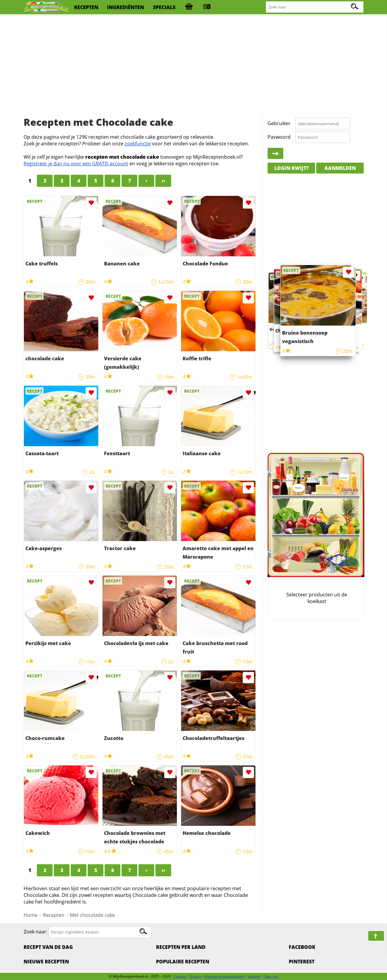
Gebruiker (279, 123)
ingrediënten (125, 7)
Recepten (54, 915)
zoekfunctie (138, 144)
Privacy (195, 976)
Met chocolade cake (92, 915)
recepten (86, 7)
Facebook (302, 947)
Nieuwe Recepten (46, 962)
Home (31, 915)
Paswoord (279, 137)
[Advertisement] (193, 63)
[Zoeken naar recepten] (315, 7)
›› (163, 181)
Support (254, 976)
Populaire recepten (183, 962)
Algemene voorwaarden (224, 976)
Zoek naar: (36, 932)
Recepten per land (181, 947)
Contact (180, 976)
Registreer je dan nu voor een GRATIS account (76, 164)
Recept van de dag (48, 947)
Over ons (271, 976)
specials (164, 7)
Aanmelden (340, 168)
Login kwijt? (291, 168)
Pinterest (302, 962)
